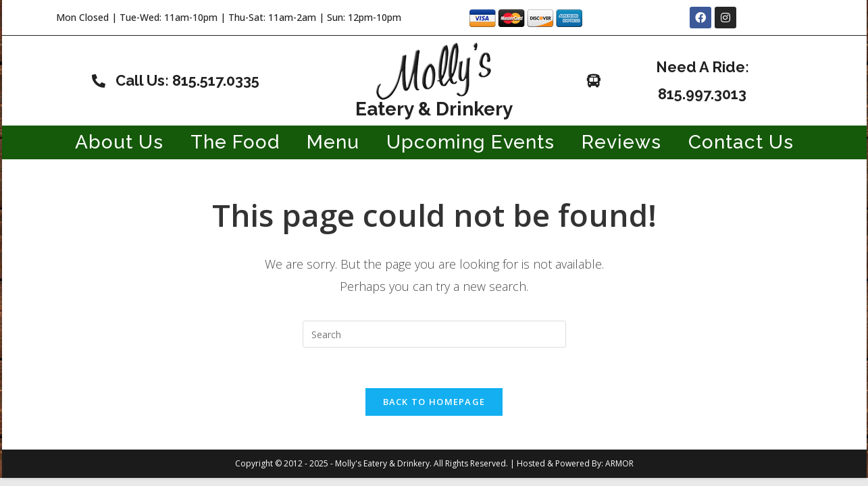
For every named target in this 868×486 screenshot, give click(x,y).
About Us (119, 142)
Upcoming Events (470, 142)
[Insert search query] (434, 334)
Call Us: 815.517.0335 (187, 80)
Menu (333, 142)
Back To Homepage (434, 402)
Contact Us (741, 142)
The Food (235, 142)
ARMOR (619, 463)
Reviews (621, 142)
